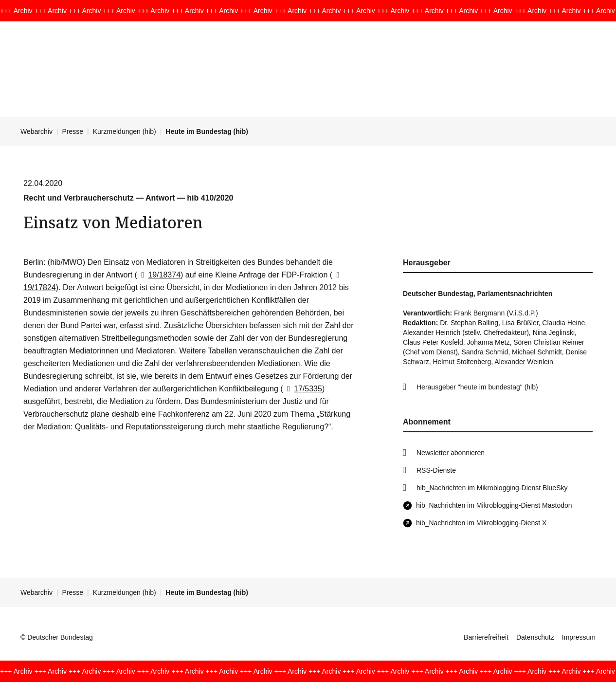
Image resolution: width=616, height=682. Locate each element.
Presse (73, 131)
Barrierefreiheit (486, 637)
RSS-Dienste (436, 470)
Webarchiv (36, 131)
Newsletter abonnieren (451, 453)
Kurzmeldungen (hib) (125, 131)
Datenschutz (535, 637)
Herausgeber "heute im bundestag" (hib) (477, 387)
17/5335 (303, 389)
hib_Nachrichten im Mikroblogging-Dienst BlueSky (492, 488)
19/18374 (159, 275)
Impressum (579, 637)
